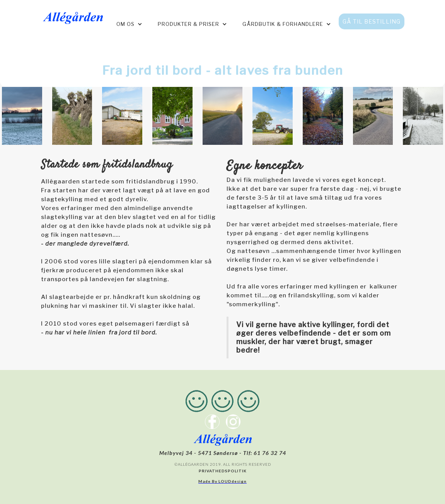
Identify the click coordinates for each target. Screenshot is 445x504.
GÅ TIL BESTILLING (372, 21)
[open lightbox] (22, 116)
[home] (73, 16)
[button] (129, 24)
